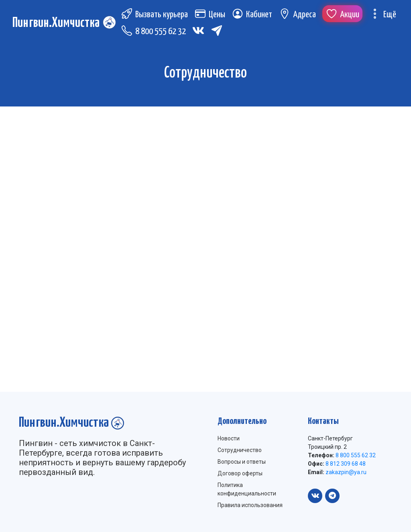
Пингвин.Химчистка (57, 24)
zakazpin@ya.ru (345, 472)
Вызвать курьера (157, 16)
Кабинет (255, 16)
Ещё (385, 16)
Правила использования (250, 505)
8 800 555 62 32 (156, 33)
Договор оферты (240, 473)
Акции (345, 16)
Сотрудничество (240, 450)
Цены (213, 16)
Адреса (300, 16)
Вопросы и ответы (242, 462)
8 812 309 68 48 (345, 464)
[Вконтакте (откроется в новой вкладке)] (201, 31)
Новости (229, 438)
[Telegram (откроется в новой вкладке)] (220, 31)
